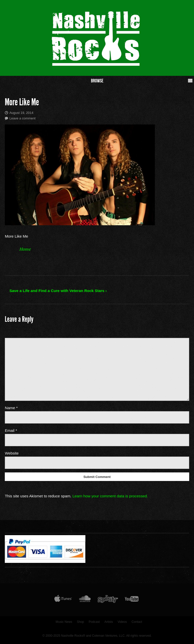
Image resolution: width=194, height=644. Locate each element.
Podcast (94, 622)
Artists (109, 622)
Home (25, 249)
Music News (64, 622)
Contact (137, 622)
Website (12, 453)
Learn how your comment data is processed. (110, 496)
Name (11, 408)
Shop (80, 622)
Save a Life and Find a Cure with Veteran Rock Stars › (58, 291)
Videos (122, 622)
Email (11, 430)
